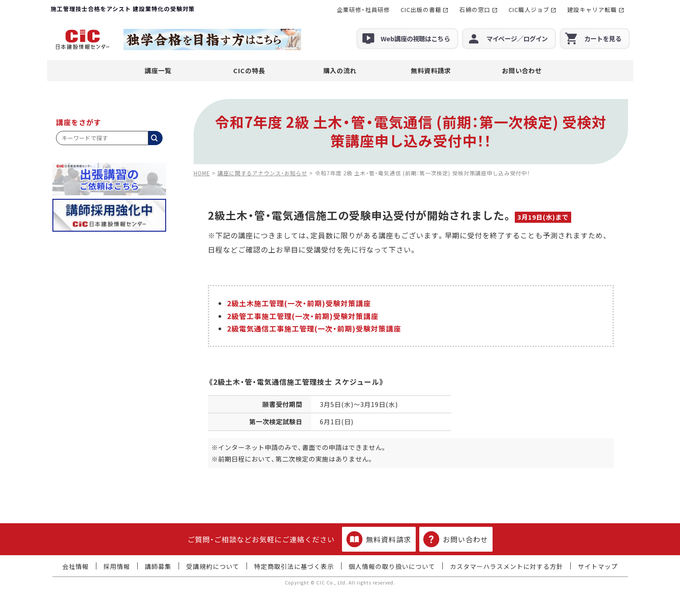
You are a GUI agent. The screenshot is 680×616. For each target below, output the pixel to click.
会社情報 (76, 566)
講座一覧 (158, 70)
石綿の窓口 (475, 10)
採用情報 (117, 566)
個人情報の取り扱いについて (392, 566)
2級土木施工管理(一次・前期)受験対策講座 (299, 303)
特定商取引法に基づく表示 (294, 566)
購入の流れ (340, 70)
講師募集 (158, 566)
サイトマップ (598, 566)
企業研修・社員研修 (363, 10)
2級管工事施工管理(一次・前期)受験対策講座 (303, 316)
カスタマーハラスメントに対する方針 (507, 566)
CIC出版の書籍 (421, 10)
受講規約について (213, 566)
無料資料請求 (431, 70)
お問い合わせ (522, 70)
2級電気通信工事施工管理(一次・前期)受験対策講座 (314, 328)
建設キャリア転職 (592, 10)
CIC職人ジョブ (529, 10)
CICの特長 (249, 70)
